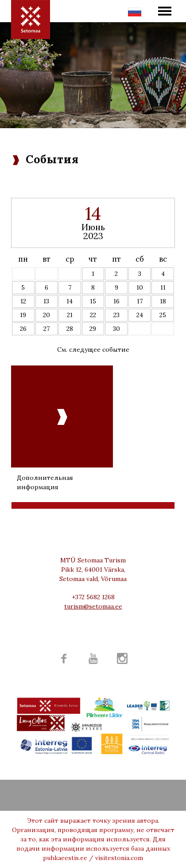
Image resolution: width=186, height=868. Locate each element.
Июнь (93, 227)
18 (163, 301)
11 (163, 287)
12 (23, 301)
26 (23, 329)
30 (116, 329)
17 (140, 301)
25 (163, 315)
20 (46, 315)
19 (23, 315)
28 (70, 329)
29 (93, 329)
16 (116, 301)
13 (46, 301)
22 (93, 315)
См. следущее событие (93, 350)
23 (116, 315)
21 (70, 315)
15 (93, 301)
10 (140, 287)
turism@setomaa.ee (93, 606)
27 (46, 329)
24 (140, 315)
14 (70, 301)
